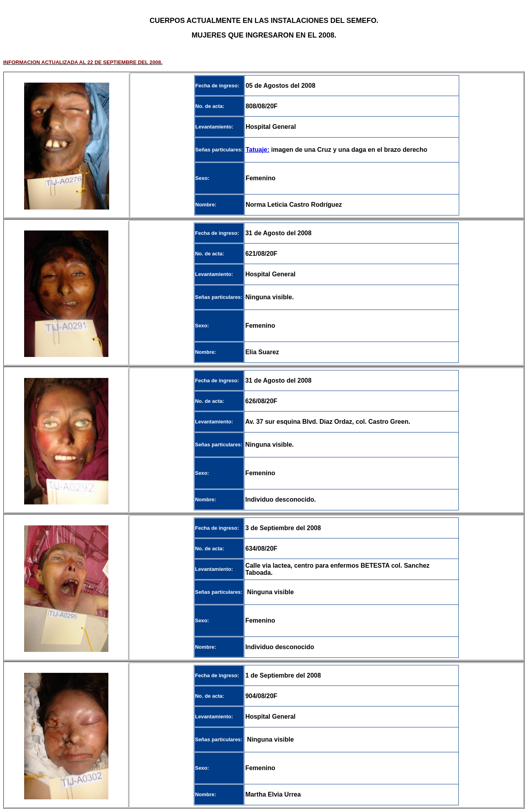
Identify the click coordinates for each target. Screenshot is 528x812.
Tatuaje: (257, 150)
